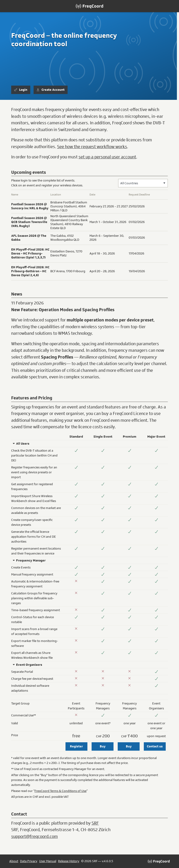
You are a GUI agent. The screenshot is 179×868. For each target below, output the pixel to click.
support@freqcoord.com (34, 837)
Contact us (155, 746)
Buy (103, 746)
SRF (95, 823)
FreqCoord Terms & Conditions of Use (60, 791)
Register (76, 746)
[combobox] (143, 183)
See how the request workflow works (92, 147)
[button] (164, 183)
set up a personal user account (107, 157)
